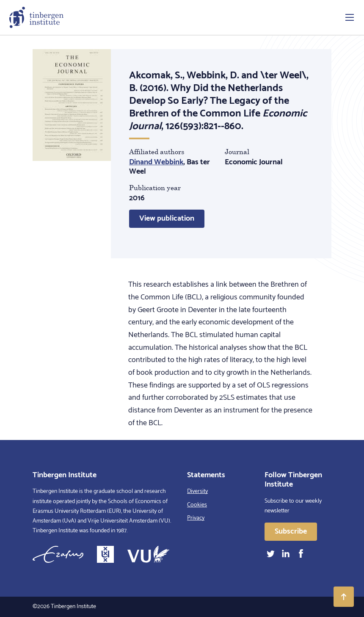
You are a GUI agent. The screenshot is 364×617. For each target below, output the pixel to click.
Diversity (197, 491)
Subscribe (291, 531)
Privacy (196, 518)
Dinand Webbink (156, 162)
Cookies (197, 505)
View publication (167, 219)
